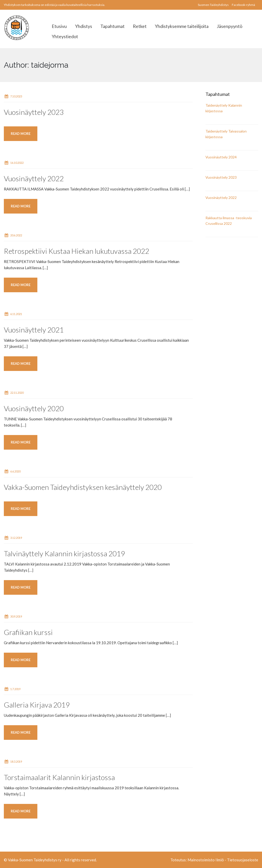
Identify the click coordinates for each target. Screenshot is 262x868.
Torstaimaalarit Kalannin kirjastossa (59, 777)
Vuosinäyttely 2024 (221, 157)
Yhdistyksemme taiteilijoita (182, 26)
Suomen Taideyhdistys (213, 5)
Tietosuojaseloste (243, 860)
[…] (187, 189)
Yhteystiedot (65, 36)
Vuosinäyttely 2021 (34, 330)
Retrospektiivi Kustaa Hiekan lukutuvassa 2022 (77, 251)
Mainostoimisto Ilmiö (206, 860)
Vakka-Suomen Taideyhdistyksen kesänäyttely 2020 (83, 487)
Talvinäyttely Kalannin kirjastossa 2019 (64, 553)
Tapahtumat (112, 26)
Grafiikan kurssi (28, 632)
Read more (21, 134)
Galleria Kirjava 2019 (37, 705)
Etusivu (59, 26)
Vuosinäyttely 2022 (34, 178)
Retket (140, 26)
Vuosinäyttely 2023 (34, 112)
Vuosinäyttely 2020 (34, 408)
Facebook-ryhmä (243, 5)
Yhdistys (84, 26)
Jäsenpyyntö (230, 26)
